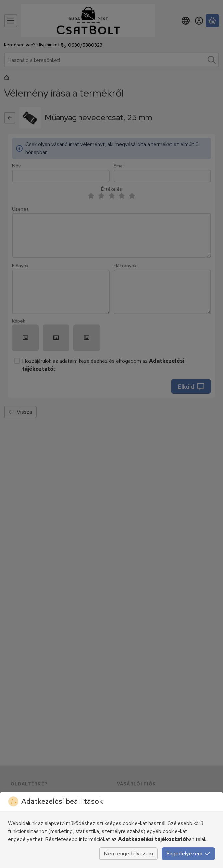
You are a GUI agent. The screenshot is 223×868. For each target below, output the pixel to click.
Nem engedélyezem (128, 854)
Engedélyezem (188, 854)
